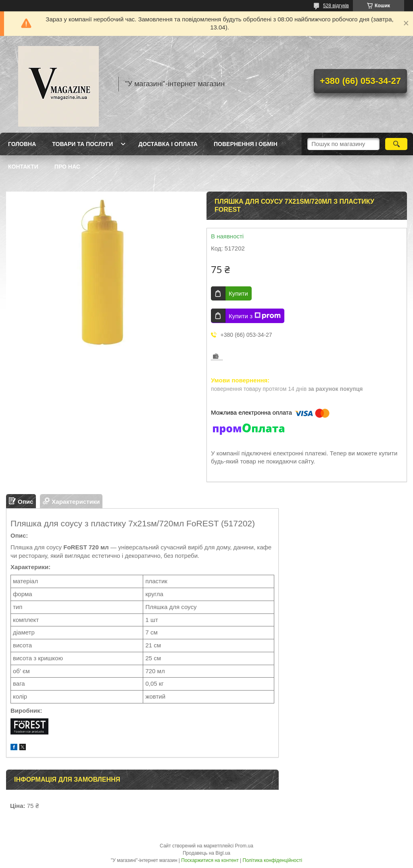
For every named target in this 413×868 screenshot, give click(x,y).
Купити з (255, 316)
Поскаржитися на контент (210, 860)
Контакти (23, 167)
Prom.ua (244, 846)
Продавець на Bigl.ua (206, 853)
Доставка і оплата (168, 144)
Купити (238, 293)
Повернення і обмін (246, 144)
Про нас (67, 167)
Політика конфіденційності (273, 860)
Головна (22, 144)
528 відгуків (336, 6)
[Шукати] (396, 144)
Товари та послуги (82, 144)
